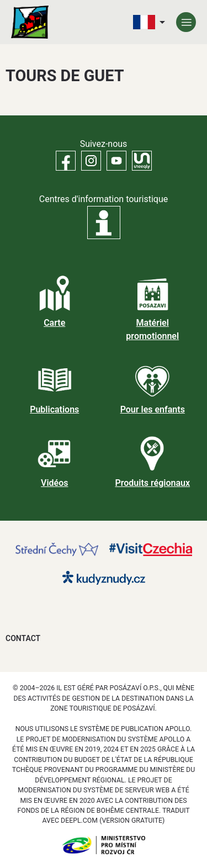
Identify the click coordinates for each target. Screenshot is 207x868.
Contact (23, 638)
